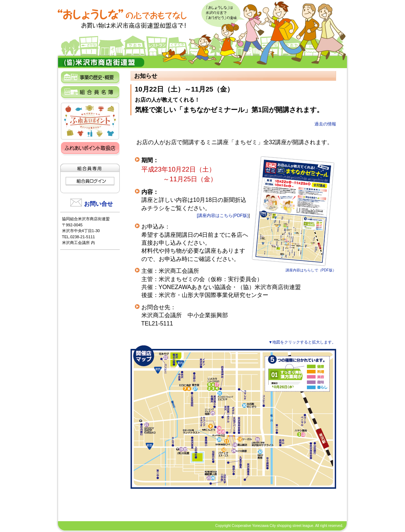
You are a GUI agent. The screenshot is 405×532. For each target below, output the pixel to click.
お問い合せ (98, 204)
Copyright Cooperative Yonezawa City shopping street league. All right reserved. (279, 526)
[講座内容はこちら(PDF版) (223, 216)
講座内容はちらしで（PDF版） (293, 268)
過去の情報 (325, 124)
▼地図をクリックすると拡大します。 (302, 342)
